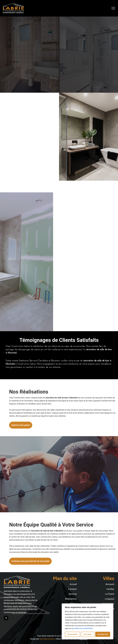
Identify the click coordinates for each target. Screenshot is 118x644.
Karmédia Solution (47, 639)
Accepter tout (103, 634)
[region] (88, 621)
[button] (113, 8)
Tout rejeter (88, 634)
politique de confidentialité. (83, 628)
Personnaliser (72, 634)
